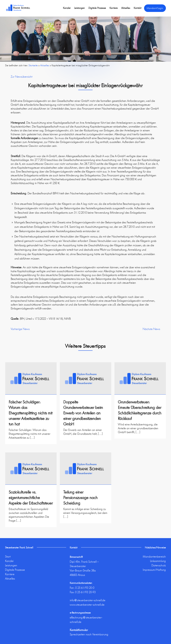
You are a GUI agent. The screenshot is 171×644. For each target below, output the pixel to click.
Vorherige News (20, 329)
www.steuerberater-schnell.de (87, 605)
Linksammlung (158, 561)
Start (8, 557)
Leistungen (80, 8)
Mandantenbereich (154, 557)
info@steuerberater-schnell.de (88, 600)
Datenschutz (159, 565)
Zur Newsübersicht (22, 77)
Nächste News (151, 329)
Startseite (33, 65)
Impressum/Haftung (154, 570)
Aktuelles (126, 8)
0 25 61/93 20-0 (85, 588)
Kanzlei (67, 8)
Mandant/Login (155, 8)
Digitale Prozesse (97, 8)
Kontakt (138, 8)
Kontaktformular (79, 630)
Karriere (114, 8)
